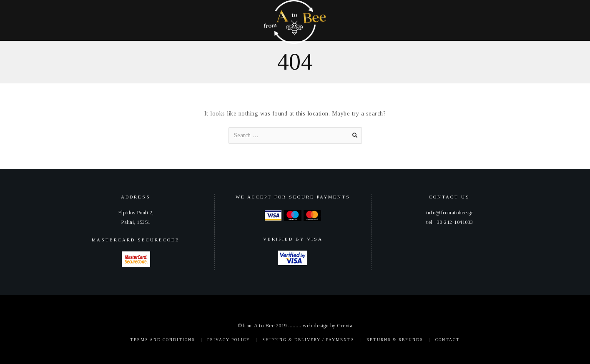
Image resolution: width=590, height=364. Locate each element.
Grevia (345, 326)
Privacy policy (229, 340)
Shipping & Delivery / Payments (308, 340)
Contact (448, 340)
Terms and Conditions (163, 340)
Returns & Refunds (395, 340)
